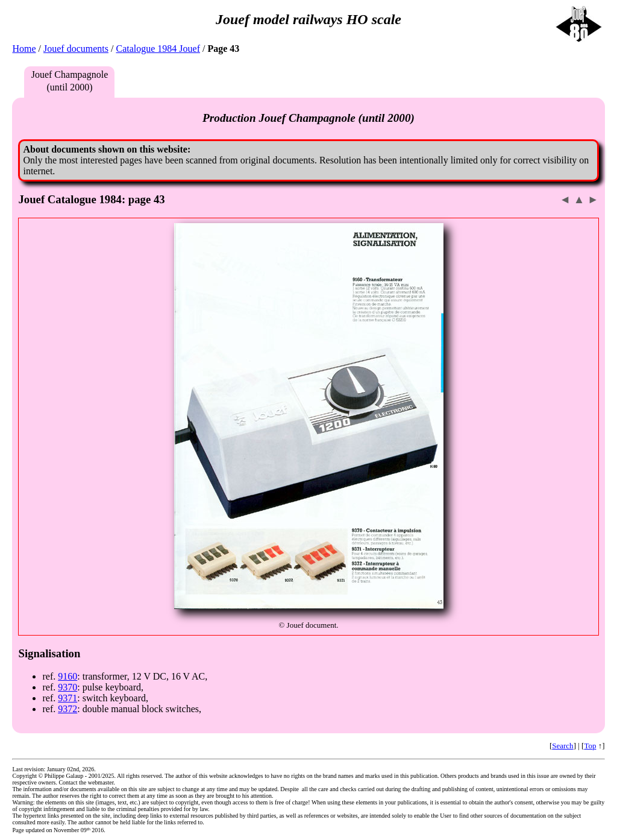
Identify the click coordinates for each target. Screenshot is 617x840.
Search (562, 746)
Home (24, 49)
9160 (67, 676)
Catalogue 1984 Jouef (158, 49)
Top (590, 746)
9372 (67, 709)
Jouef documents (76, 49)
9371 (67, 698)
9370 (67, 687)
